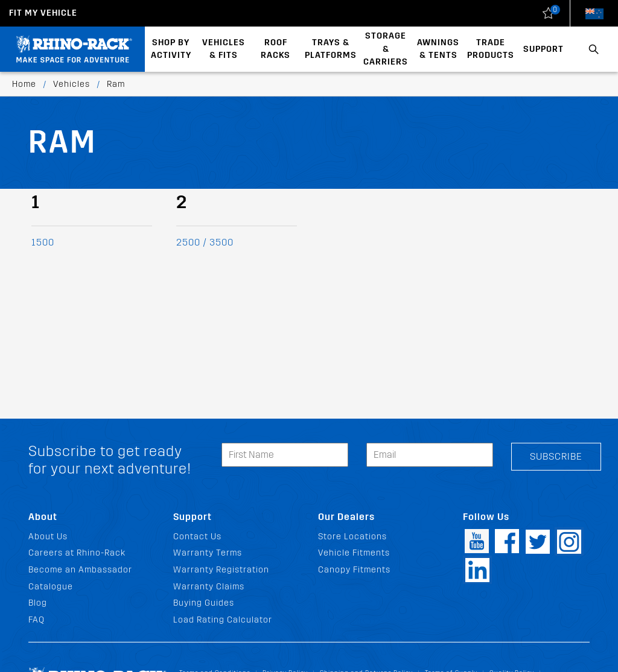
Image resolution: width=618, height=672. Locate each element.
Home (24, 84)
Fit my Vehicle (43, 13)
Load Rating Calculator (223, 620)
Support (543, 49)
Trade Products (491, 49)
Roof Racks (276, 49)
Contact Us (197, 537)
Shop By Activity (171, 49)
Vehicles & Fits (224, 49)
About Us (48, 537)
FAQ (37, 620)
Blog (38, 603)
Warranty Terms (208, 553)
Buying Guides (204, 603)
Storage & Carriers (386, 49)
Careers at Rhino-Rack (77, 553)
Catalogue (51, 587)
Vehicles (72, 84)
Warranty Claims (209, 587)
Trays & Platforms (331, 49)
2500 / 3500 (205, 242)
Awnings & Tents (438, 49)
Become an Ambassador (80, 570)
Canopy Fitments (354, 570)
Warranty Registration (221, 570)
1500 (43, 242)
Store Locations (352, 537)
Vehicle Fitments (354, 553)
